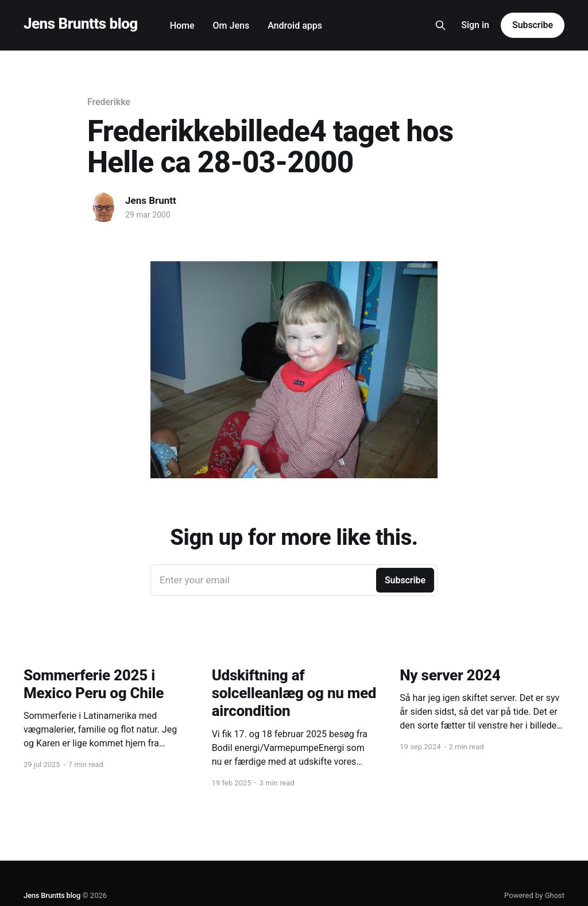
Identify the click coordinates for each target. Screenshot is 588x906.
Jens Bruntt (151, 200)
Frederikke (109, 102)
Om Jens (231, 26)
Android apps (295, 26)
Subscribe (533, 25)
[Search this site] (440, 25)
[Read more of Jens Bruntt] (103, 207)
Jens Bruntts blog (81, 24)
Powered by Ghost (534, 895)
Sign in (475, 25)
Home (182, 26)
